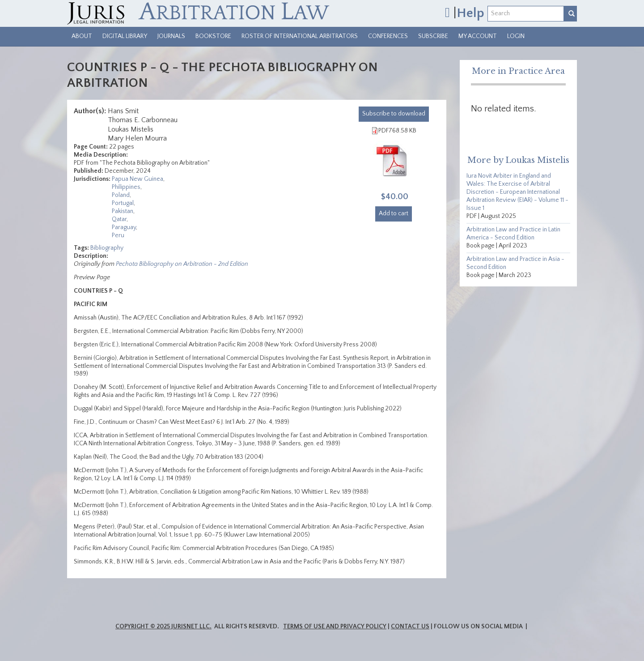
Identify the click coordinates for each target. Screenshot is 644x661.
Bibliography (107, 248)
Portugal (123, 203)
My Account (478, 36)
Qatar (119, 219)
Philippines (126, 187)
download (394, 114)
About (82, 36)
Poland (121, 195)
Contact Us (410, 627)
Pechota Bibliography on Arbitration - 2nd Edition (182, 264)
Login (516, 36)
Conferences (388, 36)
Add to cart (394, 213)
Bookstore (213, 36)
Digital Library (125, 36)
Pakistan (123, 211)
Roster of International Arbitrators (300, 36)
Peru (118, 235)
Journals (171, 36)
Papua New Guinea (138, 179)
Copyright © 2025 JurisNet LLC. (163, 627)
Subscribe (433, 36)
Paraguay (124, 227)
